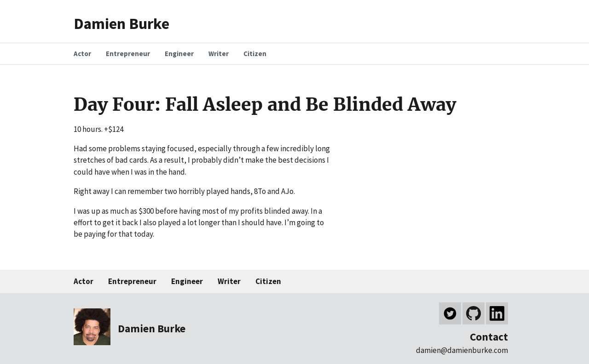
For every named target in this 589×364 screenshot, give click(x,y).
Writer (229, 281)
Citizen (268, 281)
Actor (84, 281)
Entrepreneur (132, 281)
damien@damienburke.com (462, 350)
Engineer (187, 281)
